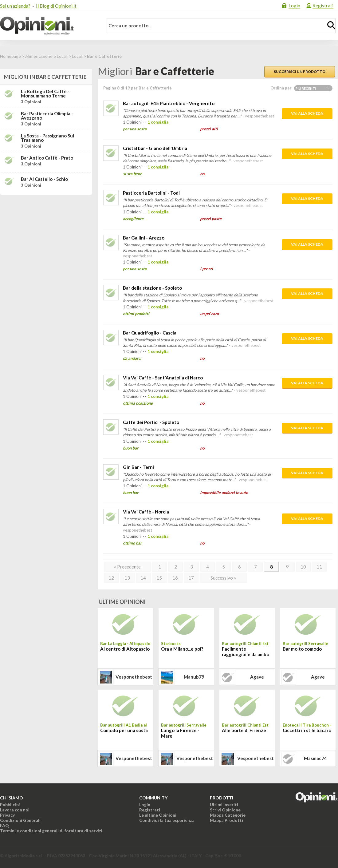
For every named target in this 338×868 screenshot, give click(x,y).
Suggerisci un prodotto (300, 71)
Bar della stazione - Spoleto (152, 288)
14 (143, 578)
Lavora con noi (15, 810)
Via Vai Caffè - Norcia (146, 512)
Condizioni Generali (20, 820)
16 (175, 578)
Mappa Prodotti (226, 820)
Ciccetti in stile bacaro (307, 730)
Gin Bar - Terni (138, 467)
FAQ (4, 825)
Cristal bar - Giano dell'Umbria (155, 148)
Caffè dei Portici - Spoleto (151, 422)
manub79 (194, 677)
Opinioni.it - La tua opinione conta (48, 26)
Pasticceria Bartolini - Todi (151, 193)
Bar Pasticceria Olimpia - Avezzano (47, 116)
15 (159, 578)
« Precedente (127, 567)
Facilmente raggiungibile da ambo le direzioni (246, 652)
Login (294, 6)
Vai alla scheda (307, 113)
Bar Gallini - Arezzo (144, 238)
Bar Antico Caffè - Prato (47, 158)
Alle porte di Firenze (244, 730)
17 (191, 578)
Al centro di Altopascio (125, 649)
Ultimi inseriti (224, 805)
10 (303, 567)
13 (127, 578)
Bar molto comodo (302, 649)
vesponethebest (134, 677)
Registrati (323, 6)
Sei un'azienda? (15, 6)
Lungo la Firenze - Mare (180, 733)
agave (257, 677)
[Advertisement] (46, 238)
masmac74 (315, 758)
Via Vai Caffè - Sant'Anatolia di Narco (163, 378)
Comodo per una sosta (124, 730)
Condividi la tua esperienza (167, 820)
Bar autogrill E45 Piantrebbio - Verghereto (169, 103)
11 (319, 567)
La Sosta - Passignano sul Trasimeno (47, 138)
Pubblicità (10, 805)
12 (111, 578)
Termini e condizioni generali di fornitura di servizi (51, 831)
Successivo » (223, 578)
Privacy (7, 815)
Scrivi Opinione (225, 810)
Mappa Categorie (228, 815)
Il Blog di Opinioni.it (56, 6)
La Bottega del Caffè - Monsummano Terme (45, 93)
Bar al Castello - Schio (44, 179)
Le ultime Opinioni (158, 815)
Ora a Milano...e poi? (182, 649)
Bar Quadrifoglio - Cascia (150, 333)
